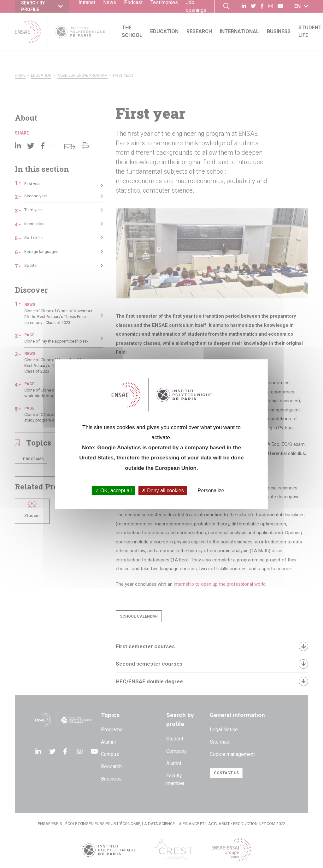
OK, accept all (113, 491)
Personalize (211, 491)
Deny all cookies (163, 491)
